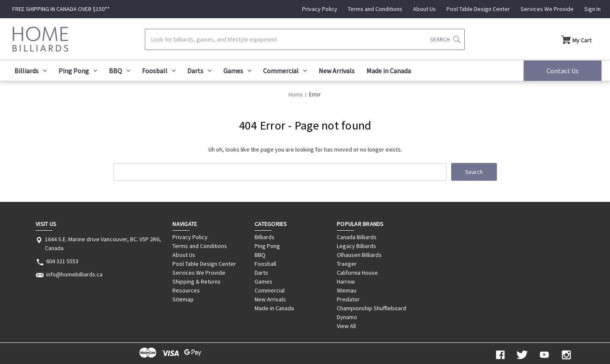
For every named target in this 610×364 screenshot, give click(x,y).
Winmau (347, 290)
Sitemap (183, 299)
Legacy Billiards (356, 246)
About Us (424, 9)
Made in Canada (389, 71)
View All (346, 326)
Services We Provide (547, 9)
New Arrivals (337, 71)
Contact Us (563, 71)
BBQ (119, 71)
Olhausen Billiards (359, 255)
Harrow (346, 281)
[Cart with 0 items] (576, 39)
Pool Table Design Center (478, 9)
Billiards (30, 71)
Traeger (347, 264)
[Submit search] (445, 39)
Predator (348, 299)
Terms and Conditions (375, 9)
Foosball (159, 71)
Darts (199, 71)
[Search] (305, 39)
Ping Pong (78, 71)
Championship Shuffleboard (372, 308)
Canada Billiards (357, 237)
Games (237, 71)
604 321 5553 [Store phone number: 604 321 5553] (62, 261)
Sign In (592, 9)
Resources (186, 290)
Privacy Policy (320, 9)
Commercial (285, 71)
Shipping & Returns (197, 281)
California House (357, 273)
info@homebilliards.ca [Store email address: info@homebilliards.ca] (74, 274)
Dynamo (347, 317)
